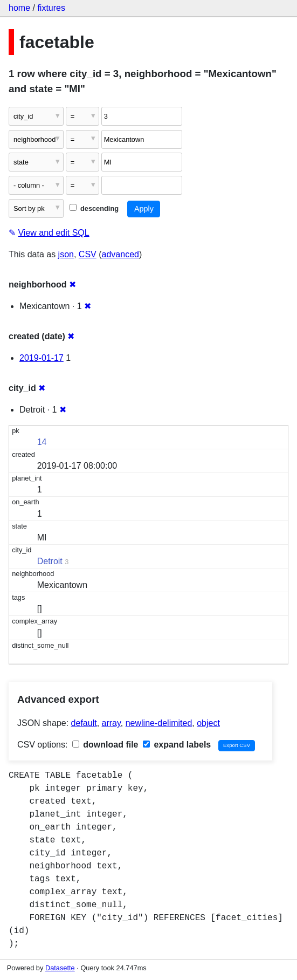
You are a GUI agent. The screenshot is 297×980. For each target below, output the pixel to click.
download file (105, 745)
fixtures (51, 8)
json (66, 254)
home (19, 8)
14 (42, 442)
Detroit (50, 561)
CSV (88, 254)
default (84, 723)
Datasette (60, 968)
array (111, 723)
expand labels (177, 745)
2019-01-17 (42, 358)
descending (94, 208)
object (208, 723)
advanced (120, 254)
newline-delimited (159, 723)
